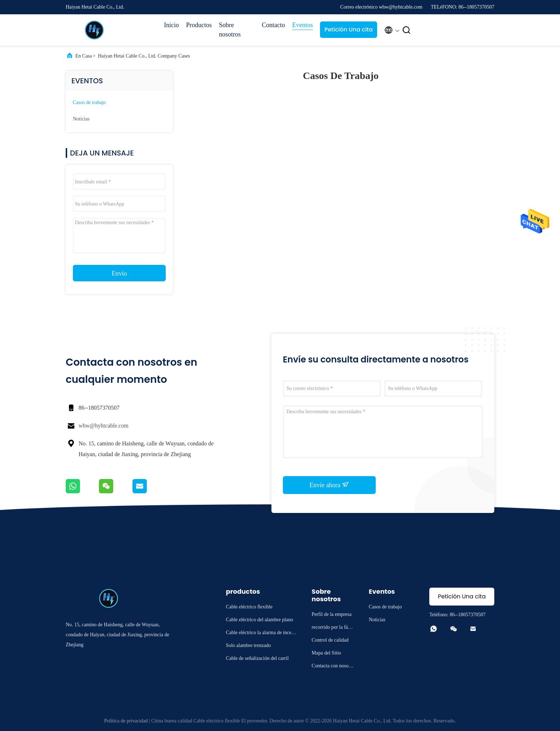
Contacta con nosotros (333, 667)
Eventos (302, 25)
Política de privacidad (126, 721)
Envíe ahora (329, 485)
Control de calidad (330, 640)
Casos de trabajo (89, 102)
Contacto (273, 25)
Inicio (171, 25)
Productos (199, 25)
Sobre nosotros (230, 30)
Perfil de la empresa (332, 614)
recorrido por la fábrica (333, 628)
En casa (84, 56)
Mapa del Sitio (326, 653)
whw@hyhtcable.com (104, 426)
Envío (119, 273)
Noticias (81, 119)
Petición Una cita (348, 29)
